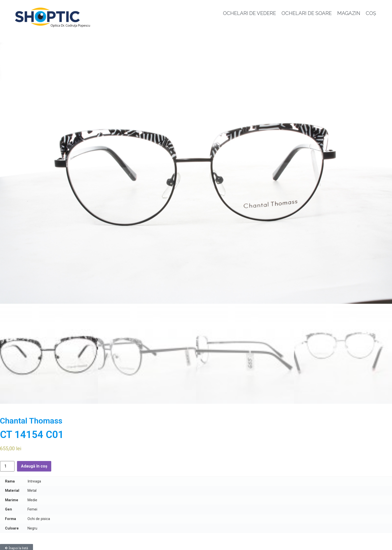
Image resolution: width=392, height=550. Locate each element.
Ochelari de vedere (249, 13)
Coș (371, 13)
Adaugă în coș (34, 464)
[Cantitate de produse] (7, 464)
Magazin (349, 13)
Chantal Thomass (31, 419)
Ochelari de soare (307, 13)
